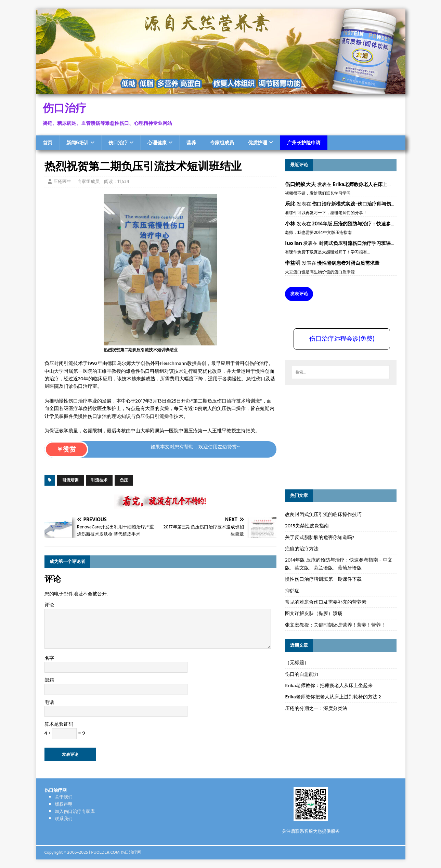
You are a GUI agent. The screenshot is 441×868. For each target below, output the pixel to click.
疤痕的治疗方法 (302, 549)
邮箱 (49, 680)
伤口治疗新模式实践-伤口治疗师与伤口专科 (359, 204)
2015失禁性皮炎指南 (307, 526)
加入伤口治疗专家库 (75, 811)
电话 (49, 702)
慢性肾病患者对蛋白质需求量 (348, 263)
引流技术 (99, 480)
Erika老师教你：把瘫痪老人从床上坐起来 (329, 685)
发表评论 (299, 294)
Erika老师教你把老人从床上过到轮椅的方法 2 (333, 697)
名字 (49, 658)
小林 (290, 223)
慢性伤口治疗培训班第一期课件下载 (323, 579)
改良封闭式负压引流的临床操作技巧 (323, 514)
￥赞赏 (66, 449)
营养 (191, 143)
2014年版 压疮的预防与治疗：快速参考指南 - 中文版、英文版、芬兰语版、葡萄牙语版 (339, 564)
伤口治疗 (118, 143)
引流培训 (70, 480)
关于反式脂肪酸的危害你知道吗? (320, 537)
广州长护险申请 (304, 143)
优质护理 (258, 143)
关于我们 (64, 797)
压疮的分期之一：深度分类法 (316, 708)
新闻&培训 (77, 143)
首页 (48, 143)
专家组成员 (222, 143)
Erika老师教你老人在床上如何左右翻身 (374, 184)
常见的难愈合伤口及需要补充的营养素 (326, 602)
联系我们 (64, 819)
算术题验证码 (59, 724)
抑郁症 (292, 591)
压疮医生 (62, 181)
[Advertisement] (336, 436)
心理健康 (157, 143)
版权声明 (64, 804)
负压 (124, 480)
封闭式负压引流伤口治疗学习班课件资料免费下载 (372, 243)
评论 (49, 605)
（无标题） (297, 662)
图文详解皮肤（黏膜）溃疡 (314, 613)
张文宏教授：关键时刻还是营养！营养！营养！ (335, 625)
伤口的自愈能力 (302, 674)
